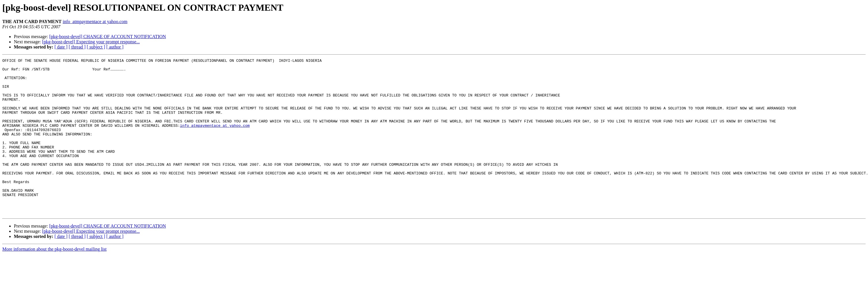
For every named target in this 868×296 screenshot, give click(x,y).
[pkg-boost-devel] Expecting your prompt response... (91, 42)
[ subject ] (96, 47)
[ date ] (61, 47)
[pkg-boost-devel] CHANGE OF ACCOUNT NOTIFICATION (108, 37)
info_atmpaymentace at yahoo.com (95, 22)
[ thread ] (77, 47)
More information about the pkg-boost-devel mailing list (54, 280)
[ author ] (115, 47)
